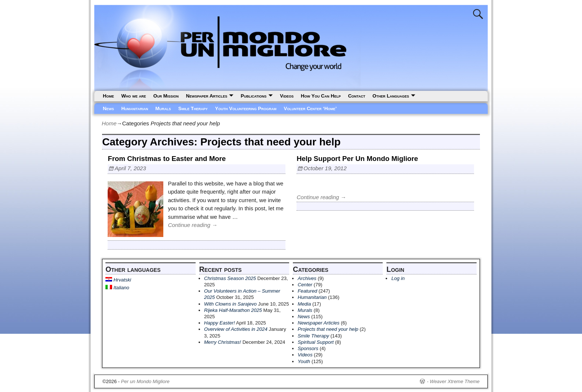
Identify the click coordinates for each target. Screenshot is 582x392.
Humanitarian (135, 108)
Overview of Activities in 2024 (236, 329)
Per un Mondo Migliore (145, 381)
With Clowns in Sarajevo (230, 304)
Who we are (134, 96)
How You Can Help (321, 96)
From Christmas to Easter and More (167, 159)
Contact (357, 96)
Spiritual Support (316, 342)
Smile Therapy (193, 108)
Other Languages (391, 96)
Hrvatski (118, 280)
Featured (307, 291)
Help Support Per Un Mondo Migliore (357, 159)
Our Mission (166, 96)
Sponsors (308, 348)
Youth (304, 361)
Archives (307, 278)
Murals (163, 108)
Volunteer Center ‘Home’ (310, 108)
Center (305, 285)
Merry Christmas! (223, 342)
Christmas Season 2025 (230, 278)
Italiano (117, 288)
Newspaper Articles (207, 96)
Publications (254, 96)
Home (108, 96)
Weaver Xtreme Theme (455, 381)
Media (304, 304)
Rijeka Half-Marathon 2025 (233, 310)
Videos (287, 96)
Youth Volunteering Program (246, 108)
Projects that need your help (328, 329)
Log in (398, 278)
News (108, 108)
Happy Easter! (220, 323)
